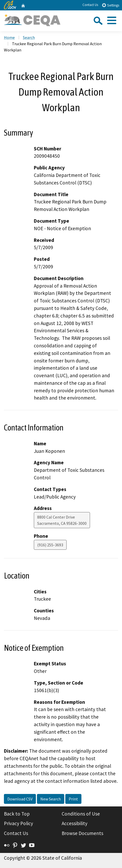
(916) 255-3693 (50, 545)
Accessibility (75, 823)
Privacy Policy (18, 823)
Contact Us (90, 5)
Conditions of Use (81, 814)
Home (9, 37)
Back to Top (17, 814)
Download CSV (20, 799)
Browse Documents (82, 833)
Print (73, 799)
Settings (110, 5)
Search (29, 37)
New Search (51, 799)
